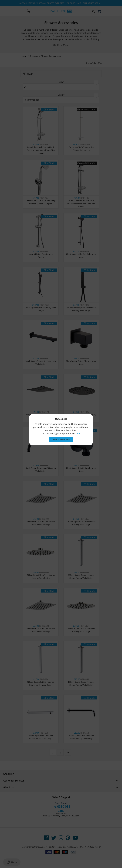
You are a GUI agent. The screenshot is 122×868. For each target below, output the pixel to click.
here (78, 434)
